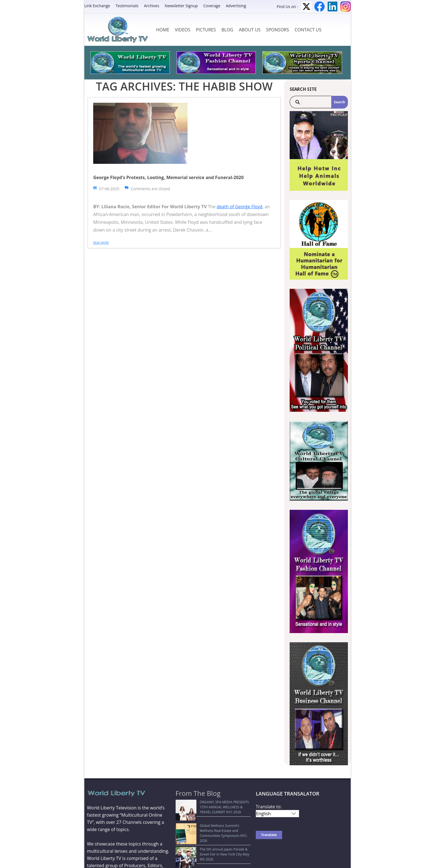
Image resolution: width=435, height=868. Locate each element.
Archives (152, 6)
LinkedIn (332, 7)
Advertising (236, 6)
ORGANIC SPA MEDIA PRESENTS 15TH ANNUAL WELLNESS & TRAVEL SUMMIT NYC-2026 (212, 807)
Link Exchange (97, 6)
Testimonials (127, 6)
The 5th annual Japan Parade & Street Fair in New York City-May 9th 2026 (213, 841)
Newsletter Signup (181, 6)
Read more (101, 243)
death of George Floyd (240, 207)
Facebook (319, 7)
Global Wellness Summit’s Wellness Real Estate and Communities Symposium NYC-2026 (210, 825)
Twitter (306, 7)
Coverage (212, 6)
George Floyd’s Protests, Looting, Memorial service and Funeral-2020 (168, 177)
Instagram (346, 7)
